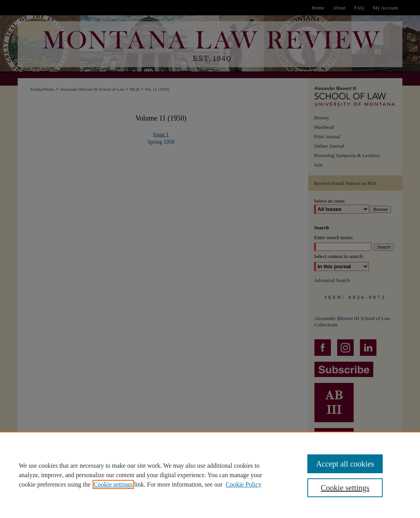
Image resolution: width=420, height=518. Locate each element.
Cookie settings (113, 484)
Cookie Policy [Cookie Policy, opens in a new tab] (244, 484)
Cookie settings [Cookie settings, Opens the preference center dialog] (345, 488)
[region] (210, 475)
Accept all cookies (345, 464)
